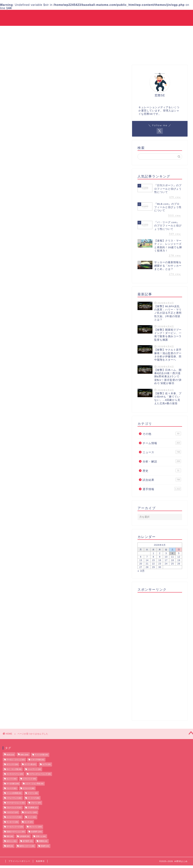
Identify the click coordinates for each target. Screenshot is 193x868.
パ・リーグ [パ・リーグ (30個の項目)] (33, 798)
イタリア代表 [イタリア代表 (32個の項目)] (37, 760)
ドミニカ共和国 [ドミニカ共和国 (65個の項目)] (14, 793)
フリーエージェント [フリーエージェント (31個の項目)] (16, 803)
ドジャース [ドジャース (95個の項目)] (28, 788)
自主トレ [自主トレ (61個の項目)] (11, 841)
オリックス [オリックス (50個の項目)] (12, 765)
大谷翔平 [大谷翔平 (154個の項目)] (36, 832)
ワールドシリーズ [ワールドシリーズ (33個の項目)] (15, 827)
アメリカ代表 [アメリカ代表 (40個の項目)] (41, 755)
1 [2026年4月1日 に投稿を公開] (154, 554)
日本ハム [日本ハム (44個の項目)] (41, 836)
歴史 (170, 15)
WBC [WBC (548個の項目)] (24, 755)
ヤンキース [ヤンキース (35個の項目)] (12, 822)
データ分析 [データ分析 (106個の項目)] (13, 784)
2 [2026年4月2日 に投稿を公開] (160, 554)
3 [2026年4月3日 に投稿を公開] (166, 554)
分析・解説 (154, 15)
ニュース (118, 15)
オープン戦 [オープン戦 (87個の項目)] (30, 765)
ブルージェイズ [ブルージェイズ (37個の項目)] (14, 808)
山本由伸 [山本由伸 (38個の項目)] (24, 836)
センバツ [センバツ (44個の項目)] (11, 779)
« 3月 (141, 571)
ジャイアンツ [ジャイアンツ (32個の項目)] (34, 769)
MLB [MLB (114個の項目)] (10, 755)
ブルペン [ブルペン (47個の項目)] (36, 803)
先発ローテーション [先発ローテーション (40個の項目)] (16, 832)
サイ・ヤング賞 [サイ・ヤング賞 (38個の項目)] (14, 769)
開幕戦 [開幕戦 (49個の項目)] (43, 841)
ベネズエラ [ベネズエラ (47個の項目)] (12, 812)
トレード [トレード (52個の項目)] (11, 788)
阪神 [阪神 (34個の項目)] (10, 846)
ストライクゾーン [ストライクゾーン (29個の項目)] (15, 774)
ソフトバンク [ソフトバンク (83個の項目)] (29, 779)
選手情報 (81, 15)
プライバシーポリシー (19, 861)
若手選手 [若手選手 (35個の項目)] (28, 841)
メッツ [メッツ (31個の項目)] (32, 817)
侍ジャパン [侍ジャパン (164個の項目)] (35, 827)
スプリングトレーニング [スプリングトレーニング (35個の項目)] (40, 774)
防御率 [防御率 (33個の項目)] (45, 846)
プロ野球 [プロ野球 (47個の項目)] (33, 808)
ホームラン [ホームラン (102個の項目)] (31, 812)
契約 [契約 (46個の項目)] (10, 836)
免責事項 (40, 861)
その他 (182, 15)
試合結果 (135, 15)
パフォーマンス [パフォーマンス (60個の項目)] (14, 798)
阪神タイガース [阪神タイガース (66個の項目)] (27, 846)
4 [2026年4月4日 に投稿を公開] (172, 554)
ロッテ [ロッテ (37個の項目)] (28, 822)
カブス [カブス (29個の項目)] (46, 765)
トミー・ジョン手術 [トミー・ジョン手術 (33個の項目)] (34, 784)
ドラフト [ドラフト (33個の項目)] (33, 793)
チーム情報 (100, 15)
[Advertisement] (159, 655)
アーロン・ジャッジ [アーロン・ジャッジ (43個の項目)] (16, 760)
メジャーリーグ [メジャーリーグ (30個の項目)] (14, 817)
